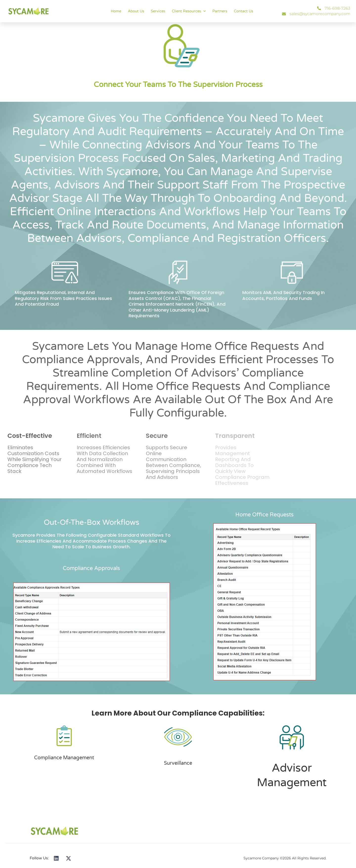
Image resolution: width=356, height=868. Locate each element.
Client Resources (189, 11)
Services (158, 11)
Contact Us (244, 11)
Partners (220, 11)
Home (116, 11)
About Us (136, 11)
